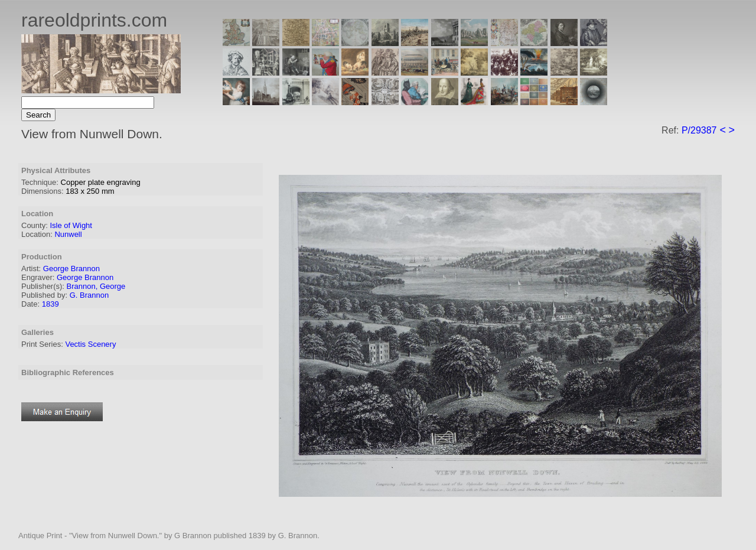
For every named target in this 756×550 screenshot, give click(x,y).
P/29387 (699, 130)
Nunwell (68, 234)
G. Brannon (89, 295)
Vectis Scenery (90, 344)
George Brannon (71, 269)
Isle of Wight (71, 225)
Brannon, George (96, 286)
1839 (50, 304)
